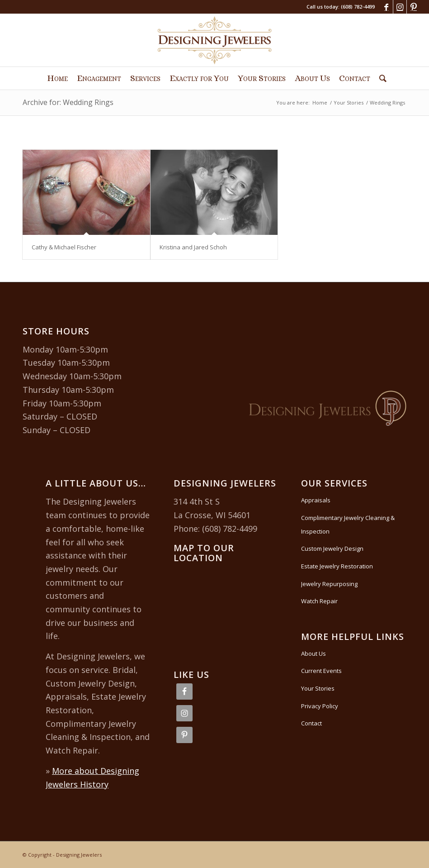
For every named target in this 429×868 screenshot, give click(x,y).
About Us (313, 653)
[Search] (381, 78)
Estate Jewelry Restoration (337, 566)
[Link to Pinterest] (414, 7)
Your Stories (318, 688)
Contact (311, 723)
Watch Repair (319, 601)
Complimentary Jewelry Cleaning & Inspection (348, 525)
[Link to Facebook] (386, 7)
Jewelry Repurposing (329, 584)
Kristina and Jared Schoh (193, 247)
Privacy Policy (320, 706)
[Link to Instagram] (400, 7)
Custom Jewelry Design (332, 548)
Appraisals (316, 500)
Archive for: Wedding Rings (68, 102)
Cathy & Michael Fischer (64, 247)
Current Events (321, 671)
